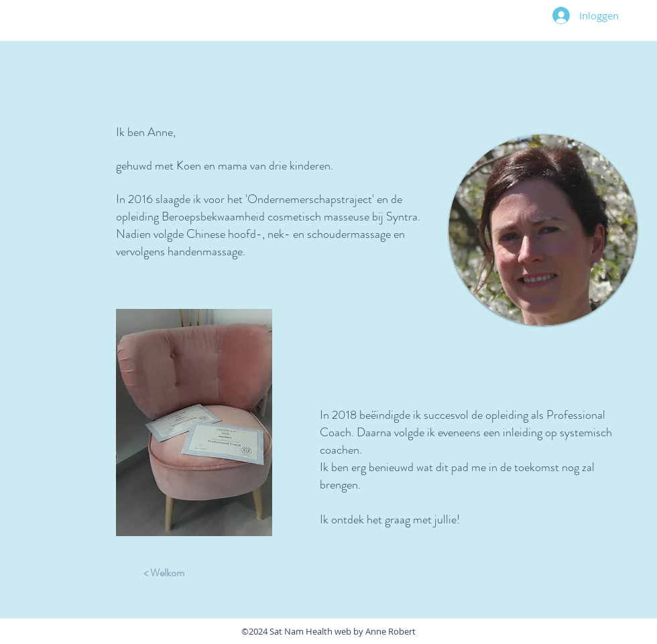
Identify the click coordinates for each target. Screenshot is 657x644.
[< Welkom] (164, 573)
